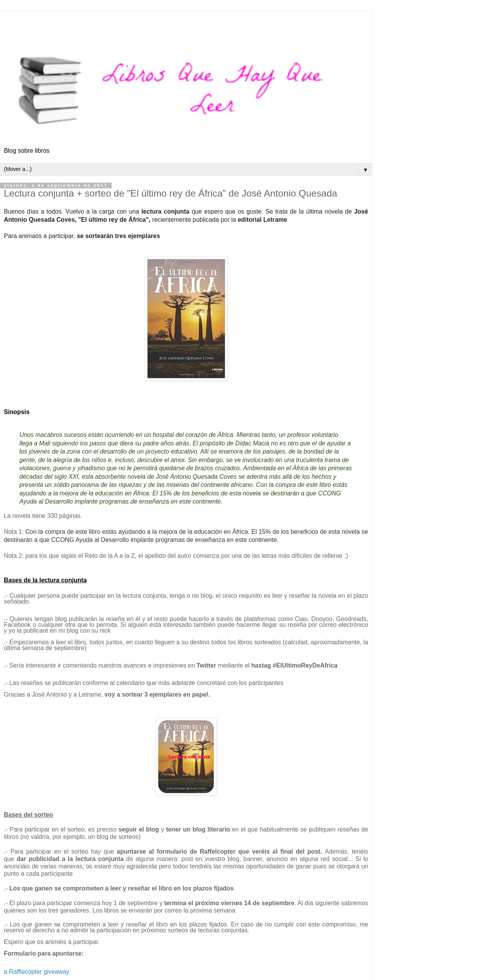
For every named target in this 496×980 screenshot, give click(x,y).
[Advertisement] (186, 21)
